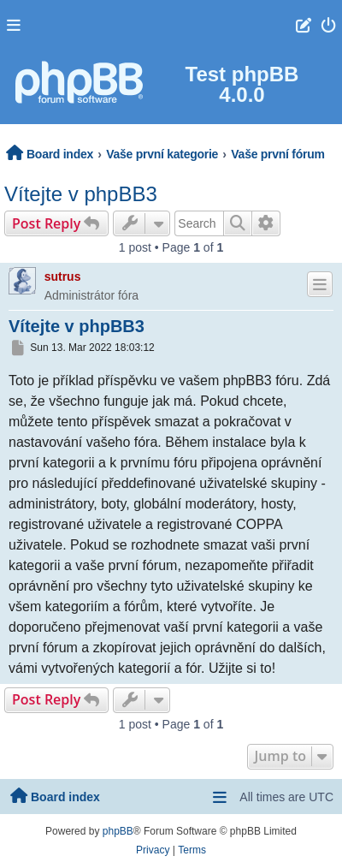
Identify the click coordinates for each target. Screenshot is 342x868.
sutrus (63, 276)
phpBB (118, 831)
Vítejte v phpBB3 (81, 194)
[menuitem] (328, 25)
